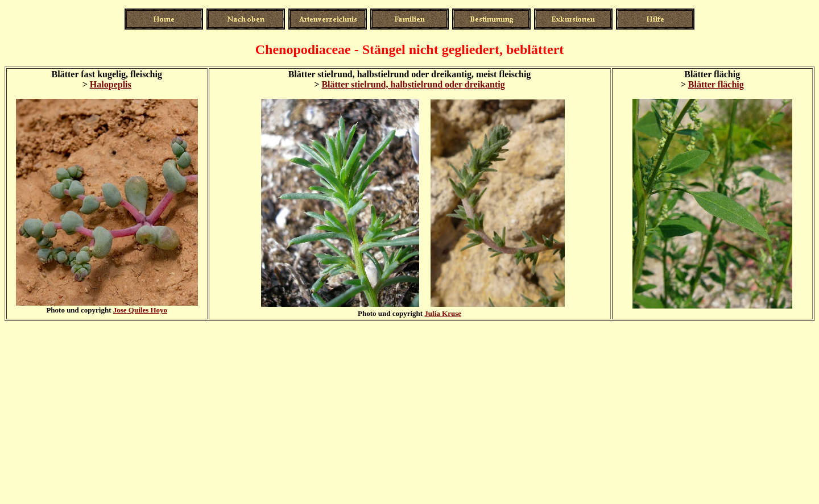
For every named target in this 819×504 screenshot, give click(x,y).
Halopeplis (111, 84)
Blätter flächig (716, 84)
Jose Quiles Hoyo (140, 310)
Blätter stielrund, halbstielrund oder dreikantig (413, 84)
